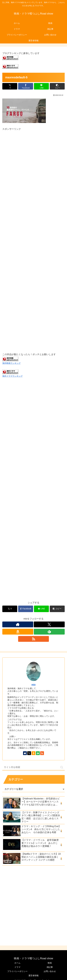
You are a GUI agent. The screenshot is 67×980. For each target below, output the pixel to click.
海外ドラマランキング (12, 376)
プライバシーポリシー (17, 971)
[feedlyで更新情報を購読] (49, 632)
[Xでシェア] (10, 86)
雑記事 (50, 967)
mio (33, 685)
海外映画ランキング (11, 363)
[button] (57, 86)
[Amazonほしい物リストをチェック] (18, 632)
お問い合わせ (50, 971)
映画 (50, 963)
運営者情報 (33, 976)
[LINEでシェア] (41, 86)
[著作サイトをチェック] (18, 624)
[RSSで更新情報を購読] (34, 639)
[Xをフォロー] (49, 624)
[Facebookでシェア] (26, 86)
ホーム (17, 963)
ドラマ (17, 967)
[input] (33, 767)
